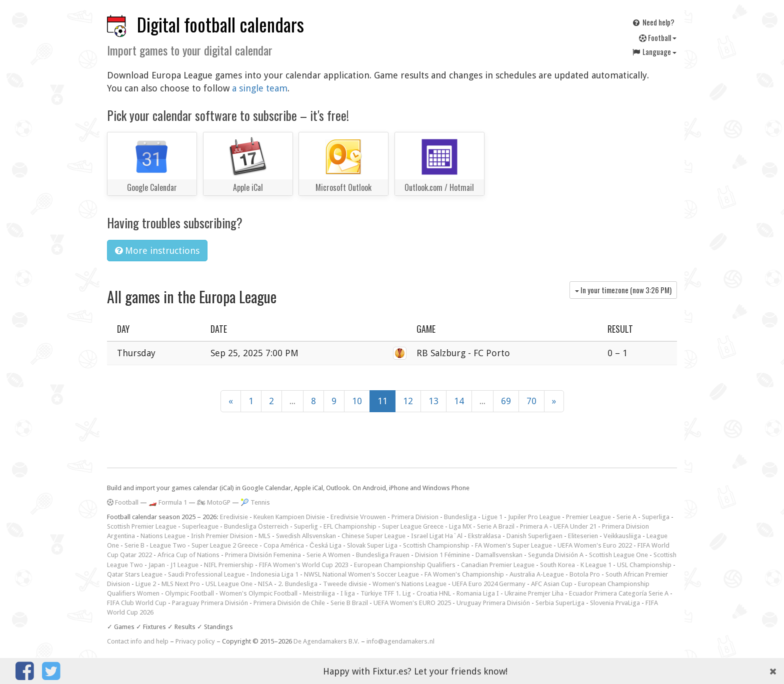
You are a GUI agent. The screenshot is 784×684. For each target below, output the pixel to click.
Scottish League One (618, 555)
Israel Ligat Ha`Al (437, 536)
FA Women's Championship (464, 574)
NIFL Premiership (229, 565)
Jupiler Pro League (534, 517)
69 (506, 401)
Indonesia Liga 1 (274, 574)
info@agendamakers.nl (400, 641)
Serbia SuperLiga (560, 603)
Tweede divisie (345, 584)
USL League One (229, 584)
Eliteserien (583, 536)
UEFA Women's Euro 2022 (595, 545)
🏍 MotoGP (214, 502)
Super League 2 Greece (225, 545)
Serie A (626, 517)
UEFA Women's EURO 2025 (412, 603)
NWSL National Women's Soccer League (361, 574)
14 (459, 401)
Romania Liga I (478, 593)
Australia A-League (537, 574)
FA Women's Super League (513, 545)
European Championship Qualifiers (405, 565)
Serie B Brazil (349, 603)
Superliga (656, 517)
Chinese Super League (373, 536)
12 (408, 401)
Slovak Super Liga (372, 545)
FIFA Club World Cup (137, 603)
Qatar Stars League (135, 574)
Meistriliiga (319, 593)
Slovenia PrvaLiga (615, 603)
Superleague (200, 526)
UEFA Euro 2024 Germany (489, 584)
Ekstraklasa (484, 536)
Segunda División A (556, 555)
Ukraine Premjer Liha (534, 593)
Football (658, 37)
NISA (265, 584)
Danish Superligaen (534, 536)
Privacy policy (195, 641)
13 (433, 401)
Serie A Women (328, 555)
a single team (260, 88)
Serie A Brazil (496, 526)
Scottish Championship (436, 545)
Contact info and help (138, 641)
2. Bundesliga (298, 584)
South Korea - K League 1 (576, 565)
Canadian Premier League (498, 565)
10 (357, 401)
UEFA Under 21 (575, 526)
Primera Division (415, 517)
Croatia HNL (434, 593)
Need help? (653, 22)
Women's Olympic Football (258, 593)
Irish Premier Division (222, 536)
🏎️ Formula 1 (168, 502)
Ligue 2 (146, 584)
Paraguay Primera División (210, 603)
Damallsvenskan (499, 555)
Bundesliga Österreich (256, 526)
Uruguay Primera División (493, 603)
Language (654, 51)
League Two (168, 545)
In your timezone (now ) (623, 290)
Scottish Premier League (142, 526)
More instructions (157, 251)
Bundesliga (460, 517)
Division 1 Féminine (442, 555)
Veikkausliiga (622, 536)
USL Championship (644, 565)
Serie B (134, 545)
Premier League (588, 517)
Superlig (306, 526)
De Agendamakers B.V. (326, 641)
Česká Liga (325, 545)
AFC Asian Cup (552, 584)
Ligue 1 (492, 517)
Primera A (534, 526)
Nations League (163, 536)
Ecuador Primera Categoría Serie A (619, 593)
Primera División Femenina (263, 555)
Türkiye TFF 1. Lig (386, 593)
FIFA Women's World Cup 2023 (304, 565)
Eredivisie (234, 517)
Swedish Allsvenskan (306, 536)
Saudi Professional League (206, 574)
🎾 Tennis (255, 502)
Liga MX (460, 526)
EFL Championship (350, 526)
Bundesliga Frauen (383, 555)
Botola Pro (585, 574)
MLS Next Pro (181, 584)
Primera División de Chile (289, 603)
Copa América (284, 545)
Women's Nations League (409, 584)
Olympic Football (189, 593)
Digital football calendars (220, 24)
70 (531, 401)
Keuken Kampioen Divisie (289, 517)
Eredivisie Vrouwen (358, 517)
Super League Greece (413, 526)
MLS (264, 536)
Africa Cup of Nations (188, 555)
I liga (348, 593)
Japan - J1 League (173, 565)
